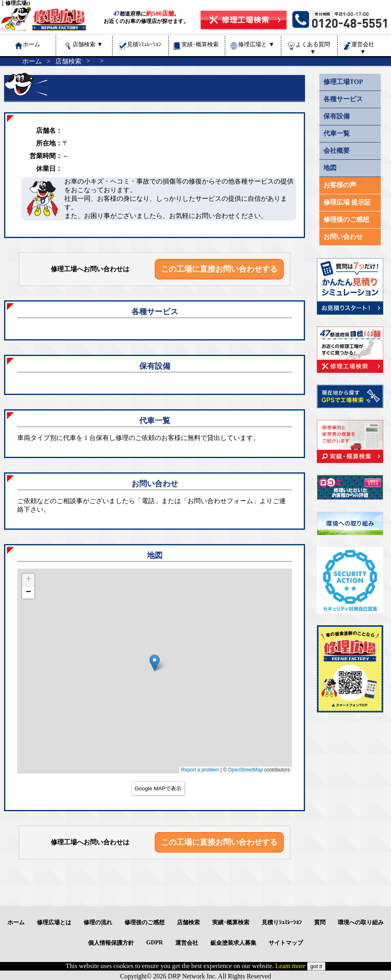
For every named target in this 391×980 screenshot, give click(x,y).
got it (316, 966)
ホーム (32, 61)
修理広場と (256, 44)
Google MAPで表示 (158, 788)
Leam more (290, 966)
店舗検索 (88, 44)
